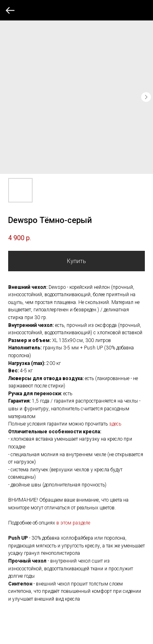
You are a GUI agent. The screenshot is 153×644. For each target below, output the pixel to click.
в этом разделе (73, 523)
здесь (115, 424)
